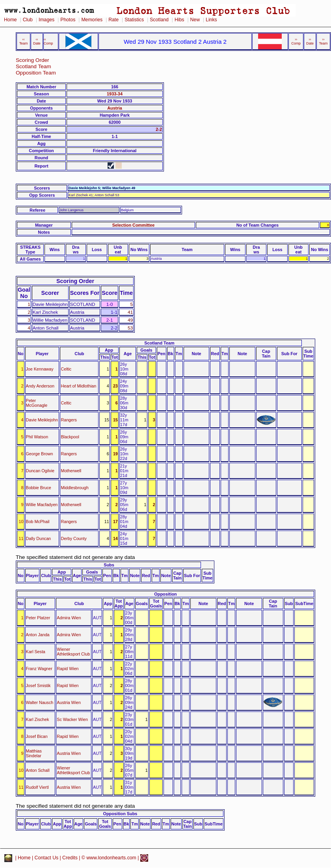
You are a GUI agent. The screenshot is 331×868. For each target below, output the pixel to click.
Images (46, 20)
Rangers (69, 420)
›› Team (324, 41)
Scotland (159, 20)
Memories (92, 20)
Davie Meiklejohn (42, 420)
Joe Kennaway (40, 369)
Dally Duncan (39, 538)
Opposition (165, 594)
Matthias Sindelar (34, 753)
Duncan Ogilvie (40, 471)
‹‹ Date (37, 41)
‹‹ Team (24, 41)
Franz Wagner (39, 669)
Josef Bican (37, 736)
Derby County (73, 538)
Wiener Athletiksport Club (73, 652)
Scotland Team (33, 66)
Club (28, 20)
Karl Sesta (36, 652)
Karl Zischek (38, 719)
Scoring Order (33, 60)
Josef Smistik (38, 685)
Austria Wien (69, 702)
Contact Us (47, 858)
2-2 (159, 129)
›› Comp (296, 41)
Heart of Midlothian (78, 386)
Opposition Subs (120, 814)
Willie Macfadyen (42, 505)
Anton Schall (38, 770)
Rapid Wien (68, 669)
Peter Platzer (38, 618)
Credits (70, 858)
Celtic (66, 369)
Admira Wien (69, 618)
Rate (113, 20)
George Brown (40, 454)
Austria (114, 108)
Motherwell (71, 471)
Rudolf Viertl (37, 787)
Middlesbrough (74, 488)
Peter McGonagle (37, 403)
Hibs (179, 20)
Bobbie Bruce (39, 488)
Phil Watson (37, 437)
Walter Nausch (40, 702)
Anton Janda (38, 635)
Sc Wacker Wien (72, 719)
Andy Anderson (40, 386)
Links (211, 20)
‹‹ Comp (48, 41)
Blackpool (70, 437)
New (195, 20)
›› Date (310, 41)
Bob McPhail (38, 522)
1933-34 (115, 94)
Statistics (134, 20)
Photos (68, 20)
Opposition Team (36, 73)
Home (10, 20)
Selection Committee (134, 225)
